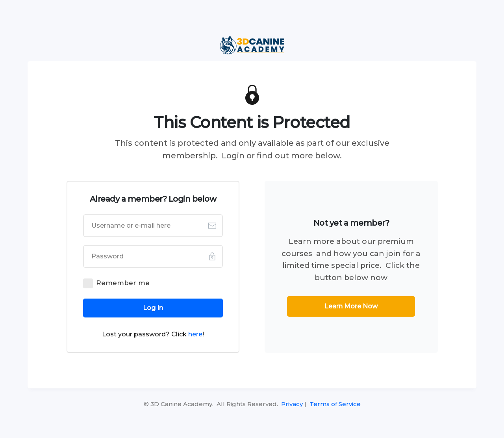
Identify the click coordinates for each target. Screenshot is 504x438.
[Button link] (153, 308)
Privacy (292, 404)
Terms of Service (335, 404)
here (195, 334)
